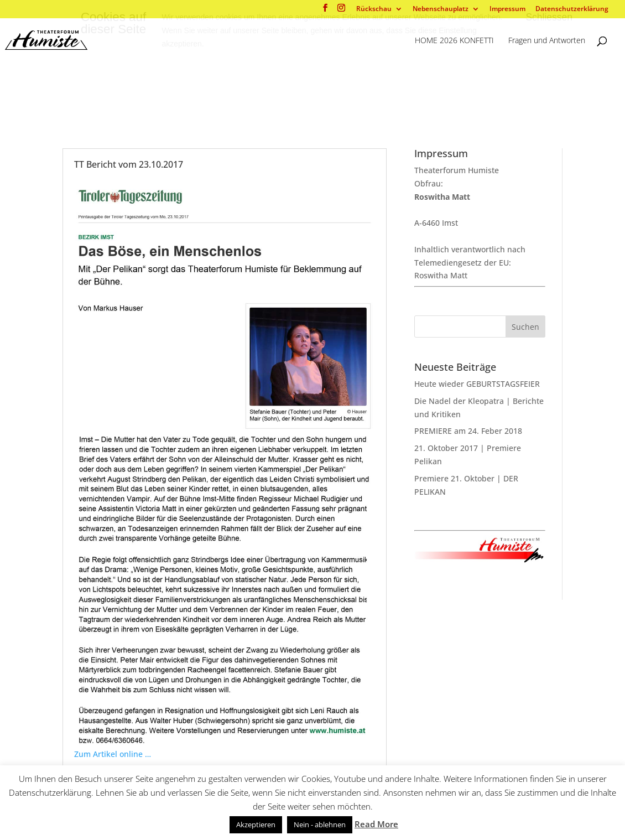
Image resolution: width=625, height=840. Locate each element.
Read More (376, 824)
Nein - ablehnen (320, 825)
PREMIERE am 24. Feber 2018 (468, 431)
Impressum (507, 9)
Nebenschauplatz (441, 9)
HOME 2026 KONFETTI (454, 41)
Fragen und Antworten (547, 41)
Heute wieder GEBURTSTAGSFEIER (477, 384)
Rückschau (374, 9)
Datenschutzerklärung (572, 9)
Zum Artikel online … (113, 754)
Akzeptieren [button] (256, 825)
